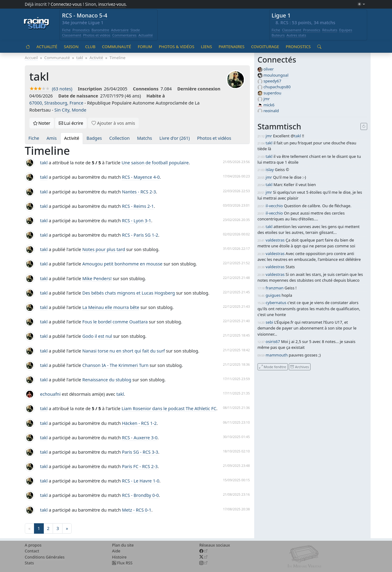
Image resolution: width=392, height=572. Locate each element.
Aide (116, 551)
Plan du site (123, 545)
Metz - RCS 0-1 (137, 510)
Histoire (119, 557)
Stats (29, 563)
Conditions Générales (45, 557)
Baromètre (100, 30)
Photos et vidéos (97, 35)
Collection (120, 138)
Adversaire (120, 30)
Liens (206, 47)
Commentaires (124, 35)
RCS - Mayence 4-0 (141, 177)
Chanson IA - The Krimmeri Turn (115, 365)
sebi (269, 322)
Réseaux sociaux (215, 545)
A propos (33, 545)
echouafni (50, 394)
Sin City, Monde (70, 110)
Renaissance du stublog (107, 380)
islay (270, 170)
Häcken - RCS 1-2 (139, 423)
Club (90, 47)
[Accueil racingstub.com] (37, 24)
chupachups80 (277, 87)
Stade (135, 30)
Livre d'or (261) (174, 138)
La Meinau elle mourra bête (111, 307)
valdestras (275, 240)
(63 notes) (51, 89)
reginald (271, 111)
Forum (145, 47)
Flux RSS (122, 563)
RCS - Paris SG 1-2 (140, 235)
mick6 (269, 105)
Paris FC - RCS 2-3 (140, 466)
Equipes (346, 30)
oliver (269, 69)
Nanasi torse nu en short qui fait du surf (124, 351)
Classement (72, 35)
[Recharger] (364, 127)
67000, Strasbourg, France (56, 103)
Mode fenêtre (273, 366)
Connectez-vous (66, 4)
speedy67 (272, 81)
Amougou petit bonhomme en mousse (123, 264)
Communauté (117, 47)
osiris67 (273, 341)
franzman (274, 288)
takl (44, 163)
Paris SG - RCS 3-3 (140, 452)
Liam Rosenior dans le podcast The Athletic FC (169, 408)
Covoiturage (265, 47)
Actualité (146, 35)
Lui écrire (71, 123)
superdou (272, 93)
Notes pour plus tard (104, 249)
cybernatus (276, 303)
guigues (273, 295)
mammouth (277, 355)
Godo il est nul (97, 336)
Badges (94, 138)
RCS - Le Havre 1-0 (141, 481)
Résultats (330, 30)
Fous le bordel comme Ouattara (115, 322)
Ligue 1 (281, 15)
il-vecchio (274, 206)
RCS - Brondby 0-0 (140, 495)
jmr (267, 99)
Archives (300, 366)
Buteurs (278, 35)
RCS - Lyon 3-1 (136, 221)
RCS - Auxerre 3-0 (140, 438)
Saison (71, 47)
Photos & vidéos (176, 47)
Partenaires (232, 47)
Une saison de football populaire (155, 163)
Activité (72, 138)
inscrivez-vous (112, 4)
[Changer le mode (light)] (361, 4)
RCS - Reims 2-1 (138, 206)
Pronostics (81, 30)
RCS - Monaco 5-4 (85, 15)
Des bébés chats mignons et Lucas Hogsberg (129, 293)
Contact (32, 551)
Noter (42, 123)
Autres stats (296, 35)
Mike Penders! (97, 278)
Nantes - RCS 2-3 (139, 192)
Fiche (66, 30)
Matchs (144, 138)
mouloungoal (276, 75)
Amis (52, 138)
